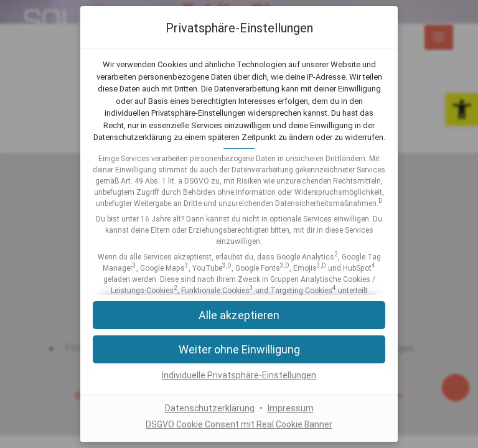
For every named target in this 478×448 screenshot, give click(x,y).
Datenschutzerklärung (210, 409)
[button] (239, 349)
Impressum (291, 409)
